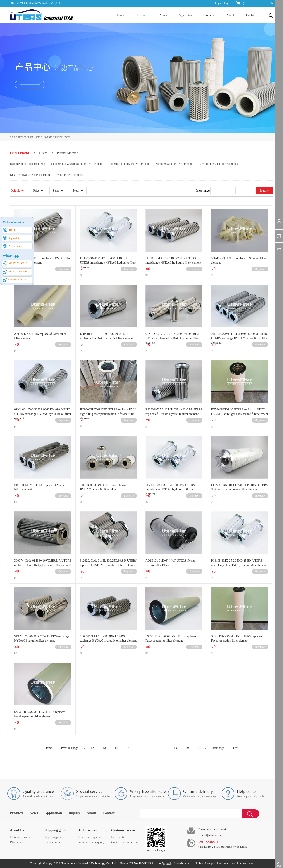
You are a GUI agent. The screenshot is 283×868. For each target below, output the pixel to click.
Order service (88, 830)
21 (199, 748)
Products (48, 137)
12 (92, 748)
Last (236, 748)
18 (163, 748)
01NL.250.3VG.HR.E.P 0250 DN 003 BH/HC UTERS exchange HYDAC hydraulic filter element (174, 338)
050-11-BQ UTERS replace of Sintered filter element (239, 261)
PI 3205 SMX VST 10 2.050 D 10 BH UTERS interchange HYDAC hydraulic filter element (108, 263)
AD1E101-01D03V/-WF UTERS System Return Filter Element (171, 563)
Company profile (20, 837)
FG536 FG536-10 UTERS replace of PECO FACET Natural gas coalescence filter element (240, 412)
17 (152, 748)
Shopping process (55, 837)
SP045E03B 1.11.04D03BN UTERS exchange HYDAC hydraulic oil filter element (108, 638)
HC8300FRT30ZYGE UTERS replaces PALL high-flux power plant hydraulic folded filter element (108, 414)
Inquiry (264, 191)
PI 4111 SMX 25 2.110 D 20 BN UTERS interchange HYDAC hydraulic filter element (173, 261)
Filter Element (62, 137)
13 (104, 748)
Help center (118, 837)
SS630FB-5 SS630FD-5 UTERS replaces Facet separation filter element (40, 714)
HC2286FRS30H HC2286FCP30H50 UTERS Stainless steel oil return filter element (239, 487)
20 (187, 748)
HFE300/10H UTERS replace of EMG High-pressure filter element (42, 261)
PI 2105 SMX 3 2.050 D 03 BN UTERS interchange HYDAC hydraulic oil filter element (170, 489)
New (76, 191)
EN (271, 3)
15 (128, 748)
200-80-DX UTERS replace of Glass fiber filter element (40, 336)
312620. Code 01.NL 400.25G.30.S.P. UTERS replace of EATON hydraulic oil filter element (108, 563)
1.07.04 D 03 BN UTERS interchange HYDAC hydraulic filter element (103, 487)
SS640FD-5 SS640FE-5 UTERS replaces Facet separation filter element (236, 638)
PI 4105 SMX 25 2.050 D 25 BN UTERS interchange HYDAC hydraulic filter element (239, 563)
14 (116, 748)
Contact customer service (127, 842)
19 (175, 748)
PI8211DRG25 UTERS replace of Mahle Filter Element (39, 487)
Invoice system (53, 842)
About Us (17, 830)
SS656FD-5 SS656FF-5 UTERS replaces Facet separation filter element (171, 638)
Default (15, 191)
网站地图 (164, 863)
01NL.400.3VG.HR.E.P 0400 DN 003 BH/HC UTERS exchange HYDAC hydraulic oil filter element (240, 338)
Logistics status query (91, 842)
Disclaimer (17, 842)
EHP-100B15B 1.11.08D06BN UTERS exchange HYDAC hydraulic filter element (106, 336)
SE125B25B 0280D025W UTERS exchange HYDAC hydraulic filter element (42, 638)
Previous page (70, 748)
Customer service (124, 830)
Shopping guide (55, 830)
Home (121, 15)
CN (264, 3)
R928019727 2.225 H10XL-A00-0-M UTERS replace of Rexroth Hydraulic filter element (174, 412)
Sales (56, 191)
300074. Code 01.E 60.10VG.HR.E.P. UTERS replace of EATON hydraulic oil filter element (43, 563)
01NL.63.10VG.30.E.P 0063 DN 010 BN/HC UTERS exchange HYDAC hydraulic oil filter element (43, 414)
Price (36, 191)
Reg (226, 3)
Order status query (89, 837)
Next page (218, 748)
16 (140, 748)
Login (218, 3)
